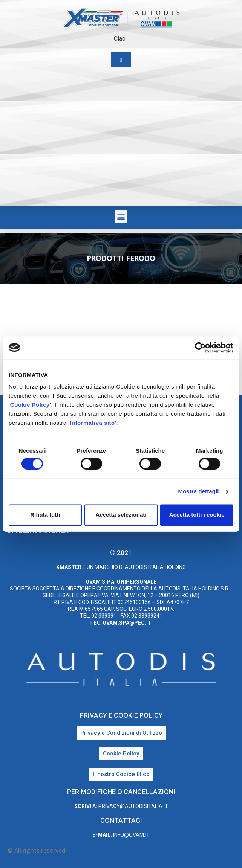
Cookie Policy (30, 405)
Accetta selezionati (121, 515)
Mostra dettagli (198, 491)
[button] (121, 216)
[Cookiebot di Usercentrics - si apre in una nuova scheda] (200, 348)
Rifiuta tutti (45, 515)
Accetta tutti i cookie (197, 515)
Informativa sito (92, 423)
